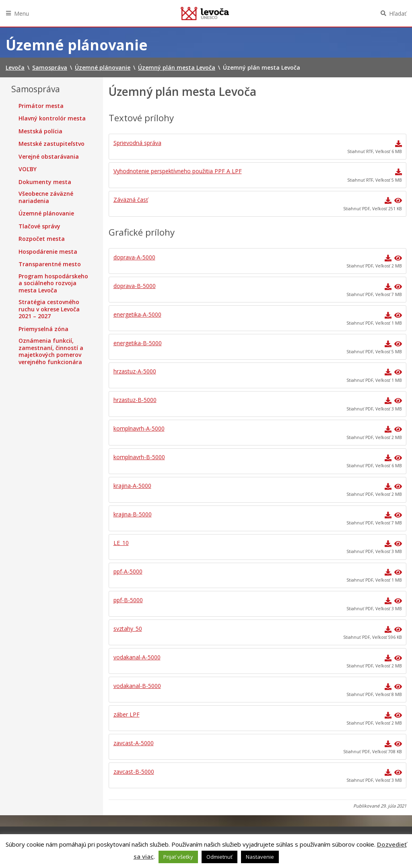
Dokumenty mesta (45, 182)
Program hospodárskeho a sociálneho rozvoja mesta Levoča (53, 283)
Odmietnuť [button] (219, 857)
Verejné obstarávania (49, 157)
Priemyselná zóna (43, 329)
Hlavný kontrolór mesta (52, 118)
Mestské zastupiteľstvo (51, 144)
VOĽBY (28, 169)
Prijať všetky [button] (178, 857)
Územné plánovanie (46, 213)
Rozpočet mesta (42, 239)
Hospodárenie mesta (48, 252)
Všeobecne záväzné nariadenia (46, 197)
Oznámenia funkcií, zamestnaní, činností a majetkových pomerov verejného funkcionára (51, 351)
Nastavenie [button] (260, 857)
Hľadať (398, 13)
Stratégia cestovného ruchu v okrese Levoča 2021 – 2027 (49, 309)
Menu (22, 13)
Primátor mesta (41, 106)
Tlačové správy (39, 226)
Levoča (205, 13)
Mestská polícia (40, 131)
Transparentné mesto (50, 264)
